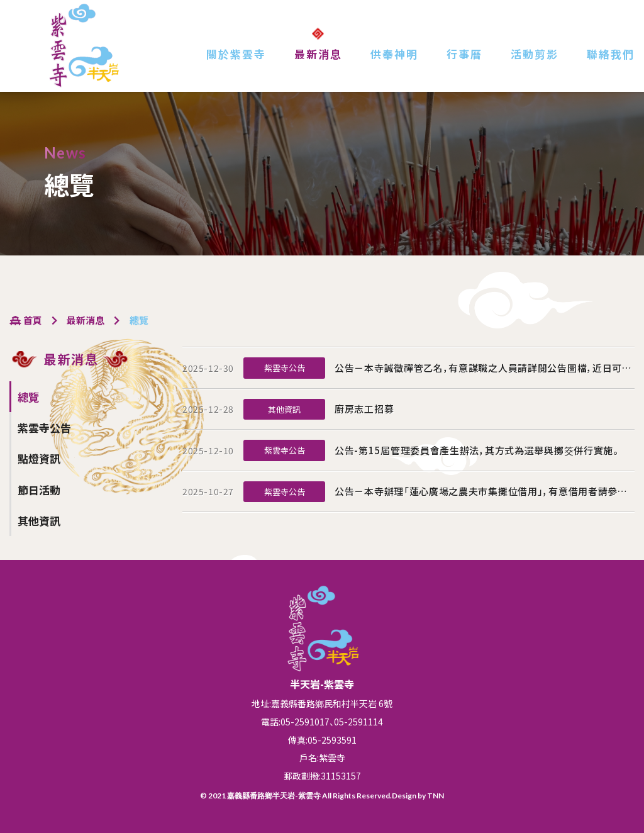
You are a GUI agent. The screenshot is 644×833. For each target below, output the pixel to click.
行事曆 (464, 54)
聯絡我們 (611, 54)
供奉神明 (394, 54)
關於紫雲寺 (236, 54)
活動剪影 (535, 54)
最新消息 (318, 54)
